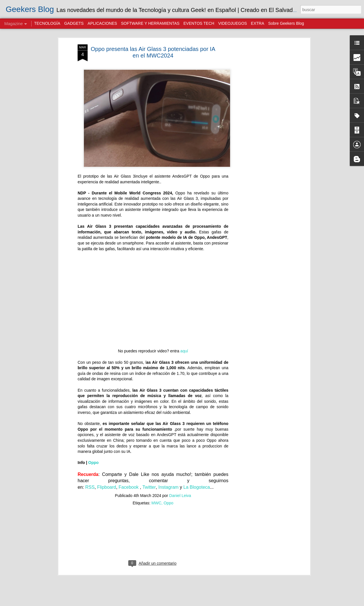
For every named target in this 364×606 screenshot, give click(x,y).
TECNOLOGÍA (47, 23)
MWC (157, 503)
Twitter (149, 487)
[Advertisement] (260, 134)
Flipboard (107, 487)
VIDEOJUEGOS (232, 23)
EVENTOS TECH (199, 23)
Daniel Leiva (180, 496)
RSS (90, 487)
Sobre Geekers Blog (286, 23)
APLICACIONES (102, 23)
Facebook (129, 487)
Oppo (93, 463)
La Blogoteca (197, 487)
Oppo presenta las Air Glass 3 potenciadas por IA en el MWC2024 (153, 52)
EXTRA (258, 23)
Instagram (168, 487)
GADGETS (74, 23)
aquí (184, 351)
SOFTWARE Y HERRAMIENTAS (150, 23)
